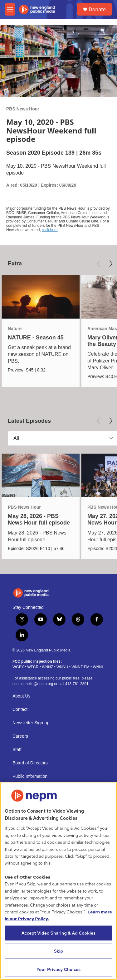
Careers (20, 736)
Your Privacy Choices (59, 969)
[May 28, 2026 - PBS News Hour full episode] (41, 476)
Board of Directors (30, 763)
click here (50, 230)
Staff (17, 750)
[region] (58, 881)
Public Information (30, 776)
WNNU (62, 667)
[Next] (111, 264)
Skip (59, 951)
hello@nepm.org (39, 684)
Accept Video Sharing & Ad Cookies (59, 933)
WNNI (98, 667)
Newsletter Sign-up (31, 723)
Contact (20, 709)
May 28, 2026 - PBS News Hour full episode (39, 519)
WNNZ (47, 667)
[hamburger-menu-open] (10, 9)
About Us (22, 696)
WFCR (33, 667)
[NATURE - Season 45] (41, 297)
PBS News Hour (23, 109)
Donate (97, 9)
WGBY (18, 667)
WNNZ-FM (80, 667)
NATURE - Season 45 (36, 338)
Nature (15, 329)
